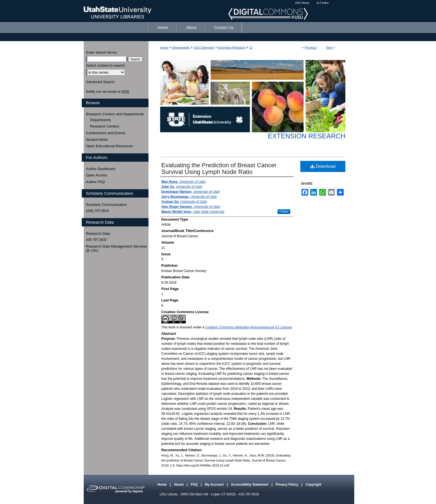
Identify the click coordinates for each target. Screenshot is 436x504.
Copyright (314, 485)
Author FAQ (95, 182)
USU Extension (204, 48)
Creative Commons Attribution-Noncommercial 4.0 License (248, 327)
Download (323, 166)
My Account (215, 485)
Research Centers (105, 126)
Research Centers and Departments (115, 114)
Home (164, 48)
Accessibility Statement (250, 485)
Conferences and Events (106, 133)
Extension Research (232, 48)
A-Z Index (323, 3)
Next (329, 48)
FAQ (195, 485)
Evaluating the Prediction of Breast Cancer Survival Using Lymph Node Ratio (219, 169)
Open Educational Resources (109, 146)
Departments (181, 48)
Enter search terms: (102, 52)
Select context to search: (106, 65)
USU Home (302, 3)
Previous (311, 48)
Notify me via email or (107, 92)
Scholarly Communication (106, 205)
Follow (284, 211)
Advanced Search (100, 82)
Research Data (98, 234)
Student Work (97, 140)
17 (251, 48)
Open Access (97, 175)
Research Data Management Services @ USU (117, 249)
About (179, 485)
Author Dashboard (101, 169)
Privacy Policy (287, 485)
